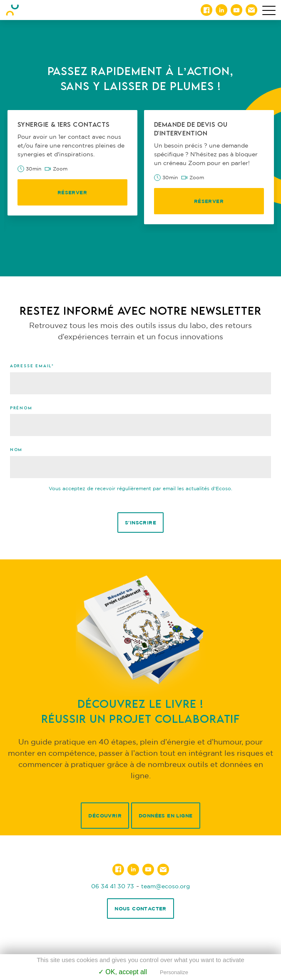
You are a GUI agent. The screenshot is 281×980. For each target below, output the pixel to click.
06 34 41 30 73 (113, 886)
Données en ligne (165, 816)
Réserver (72, 192)
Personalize (174, 972)
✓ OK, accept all (123, 972)
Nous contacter (140, 909)
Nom (16, 449)
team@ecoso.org (165, 886)
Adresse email (32, 366)
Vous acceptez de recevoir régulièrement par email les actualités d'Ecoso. (140, 488)
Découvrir (105, 816)
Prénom (21, 408)
